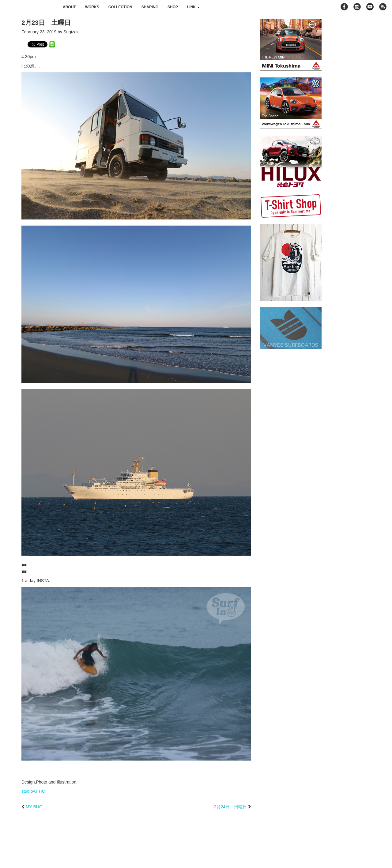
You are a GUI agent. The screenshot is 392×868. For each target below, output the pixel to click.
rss (384, 7)
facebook (344, 7)
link (193, 7)
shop (173, 7)
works (92, 7)
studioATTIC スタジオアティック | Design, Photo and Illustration (29, 7)
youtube (370, 7)
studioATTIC (33, 791)
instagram (357, 7)
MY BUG (34, 807)
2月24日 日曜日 (230, 807)
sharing (150, 7)
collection (120, 7)
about (69, 7)
